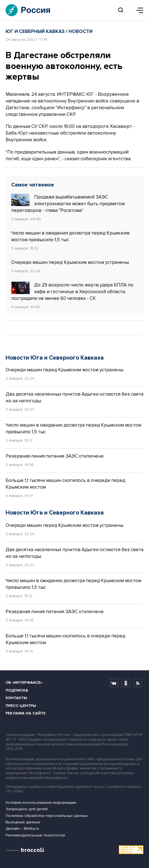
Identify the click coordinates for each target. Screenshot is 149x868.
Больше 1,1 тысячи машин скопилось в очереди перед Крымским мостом (65, 484)
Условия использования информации (41, 803)
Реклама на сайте (26, 713)
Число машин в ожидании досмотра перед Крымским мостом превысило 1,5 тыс (70, 236)
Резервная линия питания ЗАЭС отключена (55, 456)
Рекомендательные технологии (35, 835)
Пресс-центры (21, 706)
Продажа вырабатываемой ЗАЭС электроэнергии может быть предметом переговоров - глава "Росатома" (68, 204)
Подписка (17, 690)
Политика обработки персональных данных (47, 816)
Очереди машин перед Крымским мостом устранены (70, 262)
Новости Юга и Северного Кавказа (55, 358)
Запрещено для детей (27, 809)
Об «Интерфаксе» (24, 682)
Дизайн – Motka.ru (22, 828)
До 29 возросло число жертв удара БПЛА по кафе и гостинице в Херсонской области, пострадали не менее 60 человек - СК (72, 291)
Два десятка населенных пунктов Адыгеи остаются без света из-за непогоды (74, 397)
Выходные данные (23, 822)
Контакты (16, 698)
